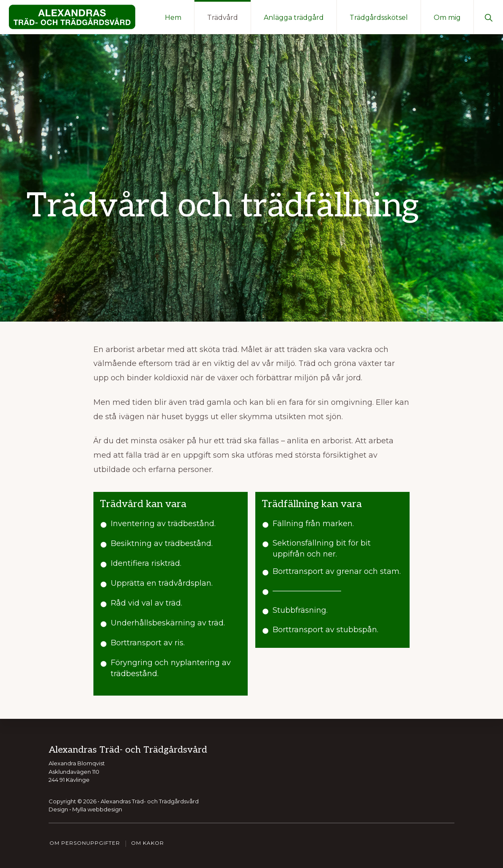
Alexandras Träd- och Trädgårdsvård (150, 801)
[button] (488, 17)
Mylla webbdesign (97, 809)
